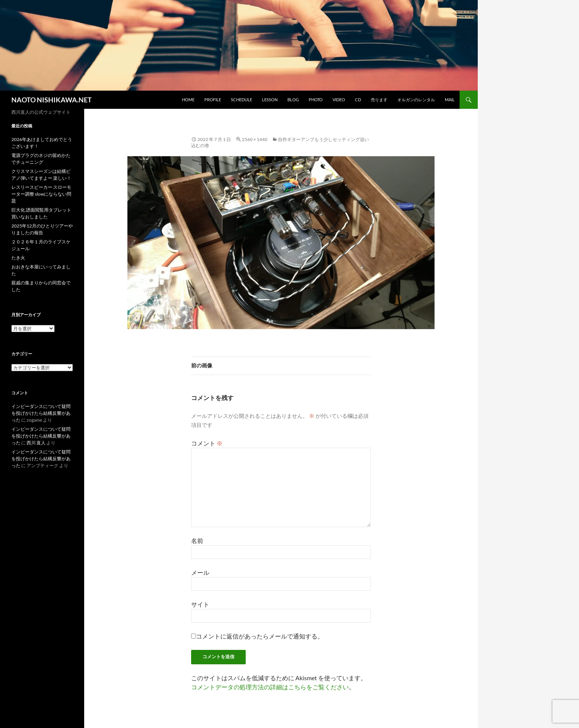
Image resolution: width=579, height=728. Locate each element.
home (188, 100)
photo (316, 100)
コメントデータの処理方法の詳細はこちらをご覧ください (270, 687)
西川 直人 (36, 443)
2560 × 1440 (255, 139)
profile (213, 100)
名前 (197, 541)
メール (200, 572)
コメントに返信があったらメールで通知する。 (257, 636)
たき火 (18, 258)
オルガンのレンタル (416, 100)
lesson (270, 100)
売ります (379, 100)
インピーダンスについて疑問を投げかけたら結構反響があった (41, 413)
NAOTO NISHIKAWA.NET (52, 100)
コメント (207, 443)
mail (450, 100)
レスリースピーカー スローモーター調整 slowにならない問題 (41, 194)
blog (293, 100)
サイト (200, 604)
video (339, 100)
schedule (242, 100)
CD (358, 100)
